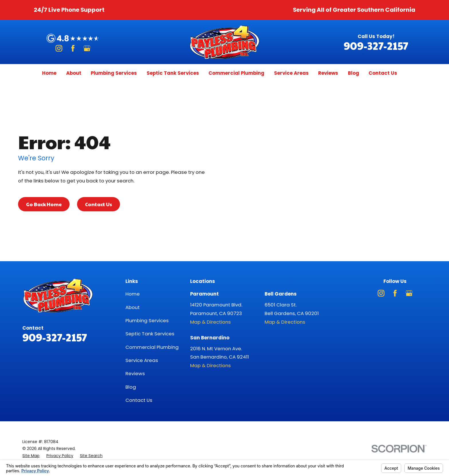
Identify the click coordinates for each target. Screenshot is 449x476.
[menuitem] (31, 456)
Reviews (135, 373)
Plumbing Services (147, 320)
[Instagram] (59, 48)
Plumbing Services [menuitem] (114, 73)
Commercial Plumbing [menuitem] (236, 73)
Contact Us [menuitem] (383, 73)
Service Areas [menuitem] (291, 73)
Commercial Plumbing (152, 347)
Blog (131, 387)
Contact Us (99, 204)
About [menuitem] (74, 73)
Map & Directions (210, 322)
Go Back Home (44, 204)
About (133, 307)
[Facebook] (73, 48)
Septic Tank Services (150, 334)
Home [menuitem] (49, 73)
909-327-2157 (376, 45)
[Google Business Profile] (87, 48)
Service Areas (142, 360)
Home (133, 294)
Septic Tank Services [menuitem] (173, 73)
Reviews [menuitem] (328, 73)
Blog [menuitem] (354, 73)
